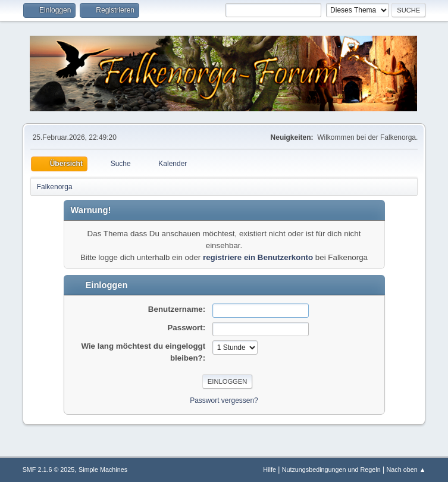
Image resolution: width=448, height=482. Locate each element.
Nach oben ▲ (406, 470)
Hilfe (270, 470)
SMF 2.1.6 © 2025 (49, 470)
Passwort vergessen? (224, 400)
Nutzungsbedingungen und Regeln (331, 470)
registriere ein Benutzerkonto (258, 257)
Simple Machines (103, 470)
